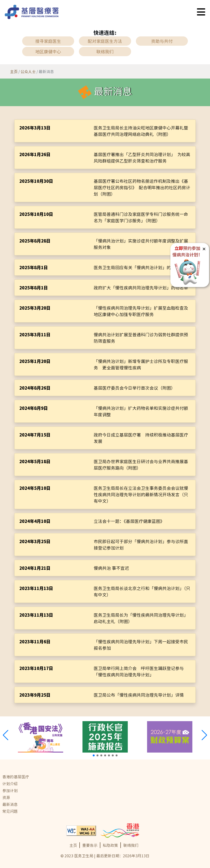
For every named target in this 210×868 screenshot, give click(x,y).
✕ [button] (204, 249)
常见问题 (10, 811)
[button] (201, 12)
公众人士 (28, 71)
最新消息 (10, 804)
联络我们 (131, 845)
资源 (6, 797)
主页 (14, 71)
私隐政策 (110, 845)
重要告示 (90, 845)
